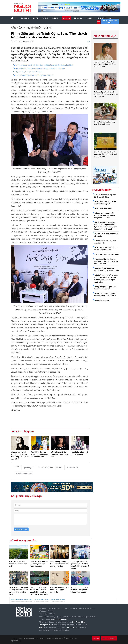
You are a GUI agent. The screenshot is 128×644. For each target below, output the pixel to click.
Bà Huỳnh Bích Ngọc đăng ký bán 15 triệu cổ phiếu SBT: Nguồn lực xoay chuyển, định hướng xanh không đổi (106, 226)
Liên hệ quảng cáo (109, 638)
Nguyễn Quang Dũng (24, 473)
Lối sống (90, 18)
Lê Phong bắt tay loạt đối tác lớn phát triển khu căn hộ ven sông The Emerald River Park (39, 591)
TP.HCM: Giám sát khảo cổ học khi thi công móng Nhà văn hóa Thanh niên (106, 261)
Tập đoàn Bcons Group (42, 599)
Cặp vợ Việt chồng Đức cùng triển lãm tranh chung (104, 123)
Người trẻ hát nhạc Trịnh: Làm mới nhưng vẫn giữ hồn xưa (40, 454)
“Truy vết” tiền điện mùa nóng (107, 254)
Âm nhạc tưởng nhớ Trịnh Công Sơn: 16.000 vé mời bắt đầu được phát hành (44, 65)
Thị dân (55, 18)
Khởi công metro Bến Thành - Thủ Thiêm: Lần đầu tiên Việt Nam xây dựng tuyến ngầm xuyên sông (106, 279)
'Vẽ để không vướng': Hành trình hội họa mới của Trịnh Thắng (59, 564)
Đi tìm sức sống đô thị (104, 208)
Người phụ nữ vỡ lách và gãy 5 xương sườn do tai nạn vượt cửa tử (80, 590)
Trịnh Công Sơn (29, 468)
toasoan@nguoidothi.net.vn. (55, 627)
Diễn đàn (102, 18)
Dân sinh (25, 18)
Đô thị (36, 18)
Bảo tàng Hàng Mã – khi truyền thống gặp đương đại (59, 590)
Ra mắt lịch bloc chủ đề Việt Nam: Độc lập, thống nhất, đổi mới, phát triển (105, 154)
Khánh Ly (60, 468)
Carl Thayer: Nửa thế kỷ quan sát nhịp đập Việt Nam (106, 249)
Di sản (45, 18)
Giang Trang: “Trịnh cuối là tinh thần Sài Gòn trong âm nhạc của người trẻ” (20, 455)
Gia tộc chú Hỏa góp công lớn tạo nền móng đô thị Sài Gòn (106, 295)
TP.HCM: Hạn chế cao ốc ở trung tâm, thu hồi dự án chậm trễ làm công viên (19, 591)
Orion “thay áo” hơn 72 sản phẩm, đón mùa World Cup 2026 (39, 564)
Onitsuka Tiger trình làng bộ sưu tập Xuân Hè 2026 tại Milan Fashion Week (106, 94)
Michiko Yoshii (72, 468)
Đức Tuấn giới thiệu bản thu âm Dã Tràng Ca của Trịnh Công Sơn (40, 68)
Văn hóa (66, 18)
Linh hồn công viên (103, 300)
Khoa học (78, 18)
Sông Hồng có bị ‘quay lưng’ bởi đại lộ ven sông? (106, 288)
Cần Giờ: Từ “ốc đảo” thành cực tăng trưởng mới (18, 564)
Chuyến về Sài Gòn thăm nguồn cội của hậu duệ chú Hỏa (106, 269)
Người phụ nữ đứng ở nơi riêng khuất (79, 453)
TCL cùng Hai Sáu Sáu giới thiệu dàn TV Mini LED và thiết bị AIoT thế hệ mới (80, 565)
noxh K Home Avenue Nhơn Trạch (22, 599)
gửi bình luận (21, 529)
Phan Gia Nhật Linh (45, 468)
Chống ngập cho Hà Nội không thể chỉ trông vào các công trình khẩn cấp (105, 215)
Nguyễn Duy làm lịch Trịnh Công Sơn (29, 72)
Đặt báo (96, 638)
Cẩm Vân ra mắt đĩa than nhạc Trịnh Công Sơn (59, 454)
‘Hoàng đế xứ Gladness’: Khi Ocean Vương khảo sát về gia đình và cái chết (105, 64)
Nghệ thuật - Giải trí (39, 27)
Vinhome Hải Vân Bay (58, 599)
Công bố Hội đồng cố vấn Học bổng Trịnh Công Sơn (35, 75)
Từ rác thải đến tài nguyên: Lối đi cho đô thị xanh (105, 196)
